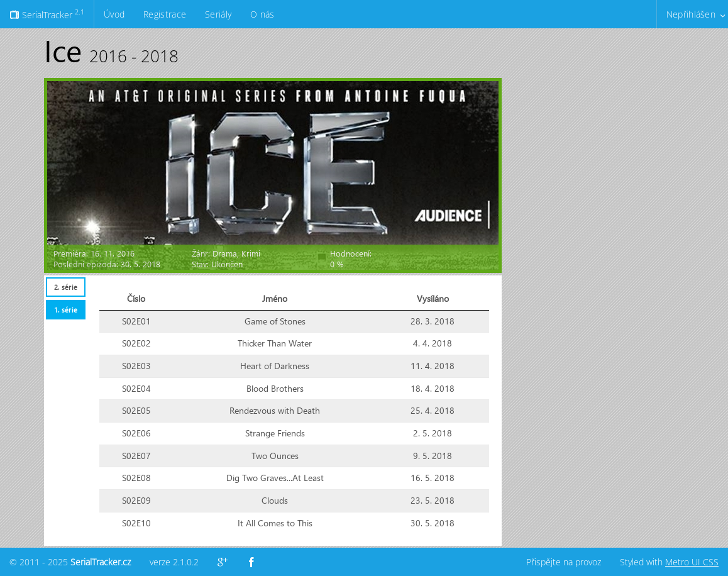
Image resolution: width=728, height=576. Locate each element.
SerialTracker (47, 14)
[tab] (65, 287)
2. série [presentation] (66, 287)
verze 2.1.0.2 (174, 562)
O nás (262, 14)
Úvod (114, 14)
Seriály (218, 14)
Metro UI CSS (692, 562)
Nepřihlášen (691, 14)
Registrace (165, 14)
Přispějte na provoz (564, 562)
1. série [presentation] (66, 310)
